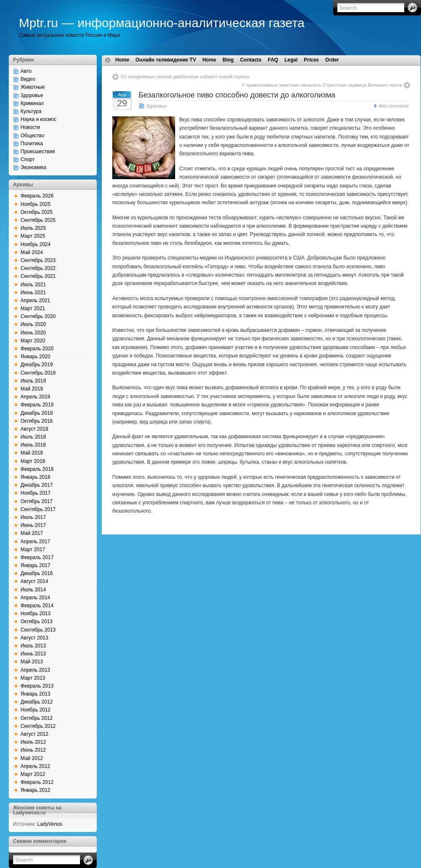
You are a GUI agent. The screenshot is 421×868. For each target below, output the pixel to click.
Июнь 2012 (33, 750)
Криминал (32, 103)
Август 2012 (34, 734)
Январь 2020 (35, 357)
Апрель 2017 (35, 542)
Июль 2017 (33, 517)
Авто (26, 71)
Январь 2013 (35, 694)
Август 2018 (34, 429)
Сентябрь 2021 (38, 276)
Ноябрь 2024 (36, 244)
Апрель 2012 (35, 766)
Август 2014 (34, 581)
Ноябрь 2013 (36, 614)
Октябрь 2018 (37, 421)
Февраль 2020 (37, 349)
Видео (28, 79)
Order (332, 60)
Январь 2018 (35, 477)
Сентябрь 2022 (38, 268)
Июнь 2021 (33, 293)
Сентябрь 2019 (38, 373)
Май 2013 (32, 662)
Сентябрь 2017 (38, 509)
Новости (30, 127)
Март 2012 (33, 774)
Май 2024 (32, 252)
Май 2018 (32, 453)
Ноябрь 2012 (36, 710)
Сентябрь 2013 (38, 630)
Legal (291, 60)
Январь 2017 (35, 565)
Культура (31, 111)
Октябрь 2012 (37, 718)
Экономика (33, 167)
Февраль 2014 (37, 606)
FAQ (273, 60)
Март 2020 (33, 341)
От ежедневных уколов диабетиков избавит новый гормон (185, 77)
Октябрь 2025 (37, 212)
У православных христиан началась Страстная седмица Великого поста (322, 85)
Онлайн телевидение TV (166, 60)
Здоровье (32, 95)
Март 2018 (33, 461)
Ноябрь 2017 (36, 493)
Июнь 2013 (33, 654)
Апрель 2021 (35, 300)
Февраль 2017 (37, 557)
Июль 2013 (33, 646)
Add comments (394, 106)
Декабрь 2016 (37, 573)
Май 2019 (32, 389)
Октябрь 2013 (37, 621)
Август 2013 (34, 638)
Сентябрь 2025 (38, 220)
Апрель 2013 (35, 670)
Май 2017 (32, 533)
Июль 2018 (33, 437)
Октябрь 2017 (37, 501)
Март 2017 (33, 550)
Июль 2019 (33, 381)
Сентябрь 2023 (38, 260)
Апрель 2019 (35, 397)
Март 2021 (33, 308)
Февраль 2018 (37, 469)
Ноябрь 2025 (36, 204)
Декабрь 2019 (37, 365)
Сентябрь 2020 (38, 316)
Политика (32, 144)
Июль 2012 (33, 742)
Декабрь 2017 (37, 485)
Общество (32, 136)
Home (122, 60)
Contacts (251, 60)
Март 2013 (33, 678)
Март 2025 (33, 236)
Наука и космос (39, 119)
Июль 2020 (33, 324)
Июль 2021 (33, 285)
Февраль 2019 (37, 405)
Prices (311, 60)
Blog (228, 60)
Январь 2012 (35, 790)
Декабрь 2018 (37, 413)
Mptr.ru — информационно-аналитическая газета (162, 23)
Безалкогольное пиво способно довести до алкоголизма (237, 95)
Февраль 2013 (37, 686)
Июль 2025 (33, 228)
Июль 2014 (33, 590)
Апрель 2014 (35, 598)
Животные (33, 87)
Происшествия (38, 152)
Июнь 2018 (33, 445)
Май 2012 (32, 758)
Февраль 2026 (37, 196)
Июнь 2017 (33, 525)
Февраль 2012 (37, 782)
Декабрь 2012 (37, 702)
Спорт (28, 159)
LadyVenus (50, 824)
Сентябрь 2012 (38, 726)
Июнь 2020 (33, 333)
